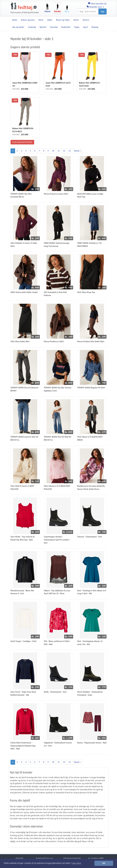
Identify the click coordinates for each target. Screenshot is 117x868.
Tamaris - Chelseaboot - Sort (90, 537)
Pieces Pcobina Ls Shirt (54, 341)
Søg (102, 11)
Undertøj (32, 27)
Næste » (78, 151)
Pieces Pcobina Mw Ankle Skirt (91, 341)
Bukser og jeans (28, 20)
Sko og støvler (18, 27)
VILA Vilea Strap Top (86, 292)
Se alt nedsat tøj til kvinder (22, 142)
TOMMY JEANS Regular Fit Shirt (91, 388)
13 (70, 151)
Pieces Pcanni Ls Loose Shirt (56, 194)
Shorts (76, 20)
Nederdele (66, 27)
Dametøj (54, 27)
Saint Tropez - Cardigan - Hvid (23, 641)
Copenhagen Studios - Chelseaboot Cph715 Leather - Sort (57, 540)
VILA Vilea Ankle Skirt (20, 341)
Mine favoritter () (97, 4)
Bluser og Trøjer (63, 20)
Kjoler (15, 20)
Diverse (86, 20)
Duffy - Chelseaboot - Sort (55, 692)
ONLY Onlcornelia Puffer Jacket (24, 292)
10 (53, 151)
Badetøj (95, 27)
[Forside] (24, 6)
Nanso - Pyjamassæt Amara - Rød (92, 743)
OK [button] (104, 863)
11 (59, 151)
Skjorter (43, 27)
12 (64, 151)
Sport (85, 27)
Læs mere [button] (76, 863)
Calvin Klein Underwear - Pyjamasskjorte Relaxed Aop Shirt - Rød (23, 746)
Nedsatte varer (95, 7)
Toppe (77, 27)
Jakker (50, 20)
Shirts (41, 20)
